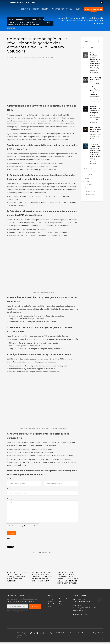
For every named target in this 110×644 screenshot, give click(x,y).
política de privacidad (30, 526)
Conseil (87, 178)
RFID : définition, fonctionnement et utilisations (96, 129)
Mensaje (10, 499)
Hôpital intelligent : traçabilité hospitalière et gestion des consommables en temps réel (95, 59)
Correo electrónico (51, 479)
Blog (60, 604)
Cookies (51, 601)
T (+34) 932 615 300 (79, 599)
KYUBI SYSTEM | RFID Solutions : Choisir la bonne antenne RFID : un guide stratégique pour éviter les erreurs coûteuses (96, 86)
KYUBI (11, 58)
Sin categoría (89, 188)
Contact (51, 606)
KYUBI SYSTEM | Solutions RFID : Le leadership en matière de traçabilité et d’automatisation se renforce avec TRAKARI (42, 577)
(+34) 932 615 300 (30, 2)
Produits (62, 601)
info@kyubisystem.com (15, 2)
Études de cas (53, 604)
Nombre (10, 479)
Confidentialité (64, 599)
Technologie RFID (90, 191)
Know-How (88, 185)
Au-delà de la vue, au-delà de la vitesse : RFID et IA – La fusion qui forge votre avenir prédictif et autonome (18, 577)
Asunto (10, 489)
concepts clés (89, 175)
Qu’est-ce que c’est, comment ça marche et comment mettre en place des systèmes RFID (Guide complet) (96, 150)
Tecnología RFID (48, 58)
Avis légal (51, 599)
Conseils (87, 181)
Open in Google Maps (81, 614)
